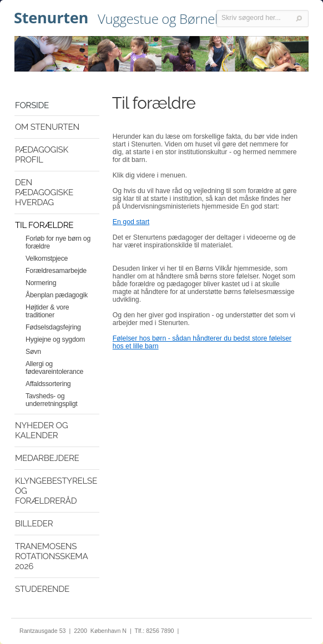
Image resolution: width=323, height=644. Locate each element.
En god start (131, 222)
